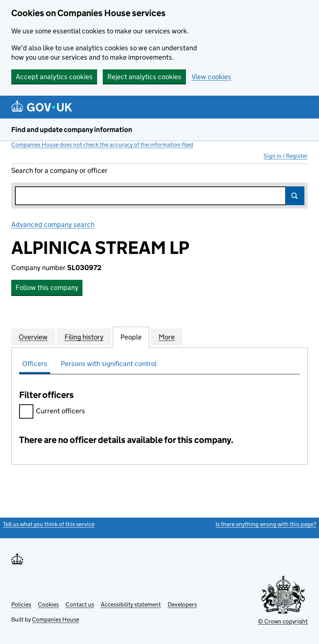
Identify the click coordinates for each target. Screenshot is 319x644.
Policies (21, 604)
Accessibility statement (131, 604)
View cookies (211, 77)
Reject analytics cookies (144, 77)
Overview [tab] (33, 337)
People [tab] (131, 337)
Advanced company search (53, 224)
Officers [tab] (35, 364)
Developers (182, 604)
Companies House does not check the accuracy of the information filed (102, 145)
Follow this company (47, 287)
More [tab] (167, 337)
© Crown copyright (283, 621)
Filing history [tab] (84, 337)
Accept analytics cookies (54, 77)
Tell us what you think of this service (49, 524)
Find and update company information (72, 130)
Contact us (80, 604)
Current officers (52, 412)
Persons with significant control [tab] (109, 364)
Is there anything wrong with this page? (266, 524)
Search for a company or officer (59, 170)
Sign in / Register (286, 156)
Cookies (48, 604)
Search (295, 196)
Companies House (55, 619)
